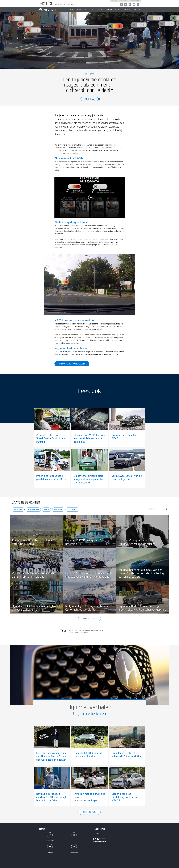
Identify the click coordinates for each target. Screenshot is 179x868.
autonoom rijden (75, 630)
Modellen (18, 509)
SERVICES (101, 10)
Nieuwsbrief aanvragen (72, 364)
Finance (93, 10)
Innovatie (58, 509)
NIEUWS (110, 10)
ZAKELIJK (127, 10)
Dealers (114, 1)
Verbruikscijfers (135, 1)
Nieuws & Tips (33, 509)
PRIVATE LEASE (82, 10)
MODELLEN (63, 10)
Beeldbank (97, 833)
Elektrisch (137, 10)
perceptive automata (90, 630)
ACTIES (72, 10)
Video (46, 509)
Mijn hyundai (123, 1)
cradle (101, 630)
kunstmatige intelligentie (78, 633)
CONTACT (118, 10)
